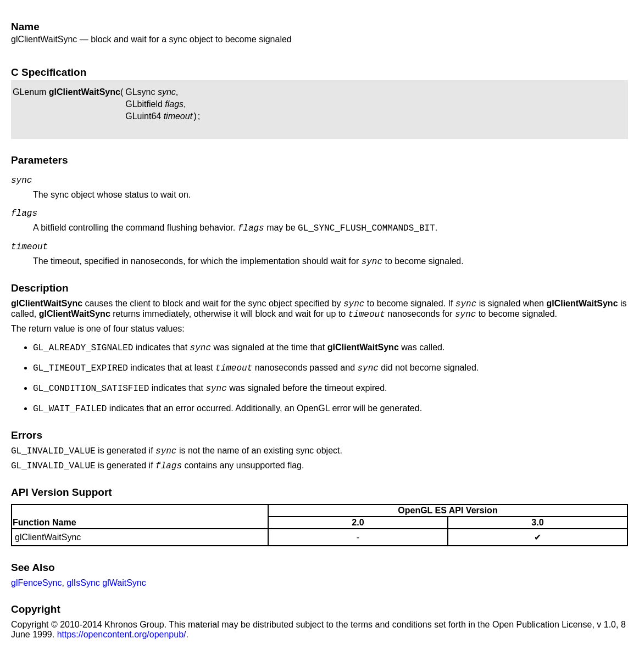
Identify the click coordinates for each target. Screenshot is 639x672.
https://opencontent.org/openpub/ (122, 656)
